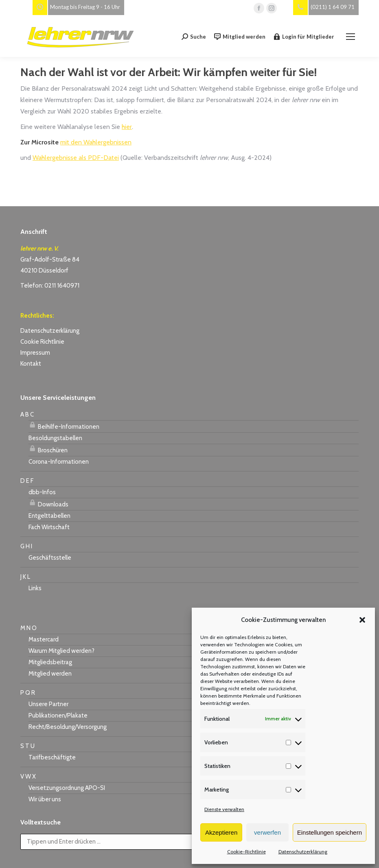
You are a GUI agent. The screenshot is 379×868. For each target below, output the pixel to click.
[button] (362, 620)
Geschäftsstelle (50, 558)
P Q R (28, 693)
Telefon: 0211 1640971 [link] (50, 286)
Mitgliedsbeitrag (50, 662)
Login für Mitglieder (304, 37)
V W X (28, 776)
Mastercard (44, 639)
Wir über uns (45, 799)
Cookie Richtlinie (42, 342)
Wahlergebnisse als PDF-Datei (76, 158)
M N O (28, 628)
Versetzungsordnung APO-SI (67, 788)
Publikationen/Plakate (58, 715)
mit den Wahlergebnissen (96, 142)
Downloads (48, 503)
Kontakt (31, 364)
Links (35, 588)
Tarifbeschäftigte (52, 757)
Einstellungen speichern (330, 832)
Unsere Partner (48, 704)
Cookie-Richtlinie (246, 852)
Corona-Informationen (59, 462)
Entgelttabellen (49, 516)
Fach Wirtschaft (49, 527)
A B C (27, 414)
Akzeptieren (221, 832)
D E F (27, 481)
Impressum (35, 353)
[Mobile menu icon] (351, 37)
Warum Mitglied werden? (61, 651)
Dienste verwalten (224, 809)
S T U (27, 746)
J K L (25, 577)
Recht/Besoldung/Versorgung (68, 727)
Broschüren (48, 449)
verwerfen (267, 832)
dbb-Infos (42, 492)
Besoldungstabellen (55, 438)
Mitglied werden (240, 37)
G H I (26, 546)
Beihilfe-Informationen (64, 425)
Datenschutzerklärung (303, 852)
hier (127, 127)
